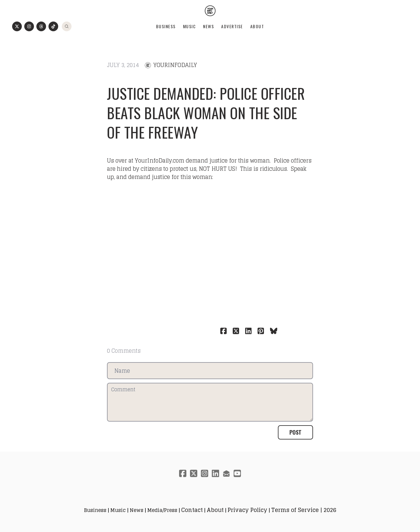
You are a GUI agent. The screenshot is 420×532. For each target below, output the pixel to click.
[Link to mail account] (226, 473)
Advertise (232, 26)
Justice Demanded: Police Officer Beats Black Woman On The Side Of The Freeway (206, 113)
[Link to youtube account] (237, 473)
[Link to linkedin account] (215, 473)
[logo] (210, 11)
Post (295, 432)
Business (166, 26)
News (208, 26)
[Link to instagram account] (29, 26)
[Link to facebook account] (183, 473)
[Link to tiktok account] (53, 26)
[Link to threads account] (41, 26)
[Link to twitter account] (17, 26)
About (257, 26)
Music (190, 26)
